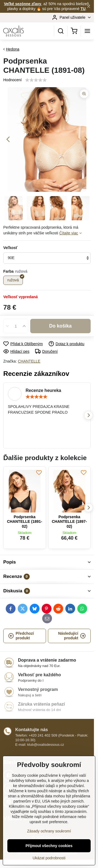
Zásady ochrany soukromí (49, 831)
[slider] (36, 397)
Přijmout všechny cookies (49, 846)
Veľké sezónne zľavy (23, 4)
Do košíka (61, 326)
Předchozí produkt (21, 636)
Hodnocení (13, 80)
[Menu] (87, 31)
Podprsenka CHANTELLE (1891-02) (25, 522)
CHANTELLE (29, 361)
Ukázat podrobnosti (49, 858)
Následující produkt (72, 636)
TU (83, 9)
